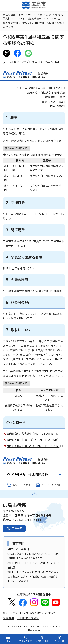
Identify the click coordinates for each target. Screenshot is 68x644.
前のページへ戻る (22, 485)
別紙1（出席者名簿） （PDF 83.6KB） (33, 434)
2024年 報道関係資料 (28, 19)
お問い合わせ (43, 641)
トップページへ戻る (51, 485)
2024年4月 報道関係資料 (27, 474)
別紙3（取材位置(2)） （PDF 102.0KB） (35, 446)
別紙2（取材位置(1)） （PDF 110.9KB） (35, 440)
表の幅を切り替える (16, 148)
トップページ (26, 15)
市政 (39, 15)
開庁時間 (18, 543)
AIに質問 (60, 641)
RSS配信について (28, 618)
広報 (49, 15)
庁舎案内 (17, 528)
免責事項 (8, 618)
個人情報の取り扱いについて (38, 613)
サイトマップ (10, 613)
